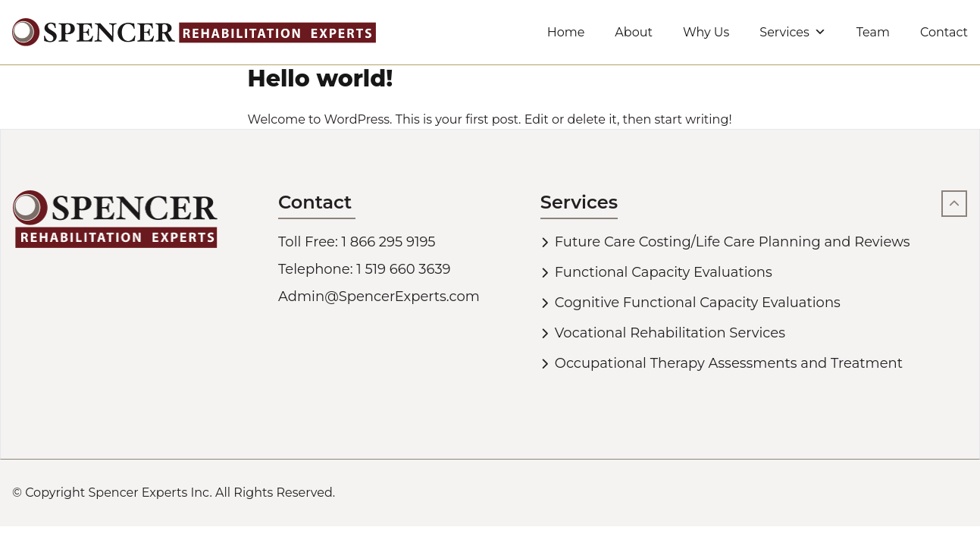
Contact (944, 32)
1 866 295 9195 (389, 242)
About (634, 32)
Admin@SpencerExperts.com (379, 297)
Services (792, 32)
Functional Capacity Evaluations (664, 272)
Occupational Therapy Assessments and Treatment (729, 363)
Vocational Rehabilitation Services (670, 333)
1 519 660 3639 (403, 269)
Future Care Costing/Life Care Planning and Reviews (733, 242)
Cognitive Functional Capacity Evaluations (698, 303)
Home (566, 32)
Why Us (706, 32)
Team (873, 32)
